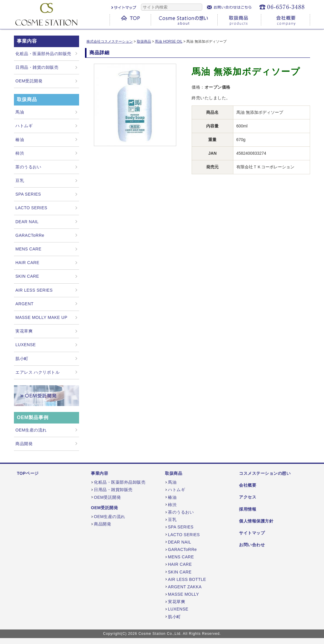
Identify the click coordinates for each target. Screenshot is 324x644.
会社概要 (248, 485)
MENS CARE (28, 249)
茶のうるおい (28, 167)
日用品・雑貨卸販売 (113, 490)
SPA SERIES (28, 194)
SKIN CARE (27, 276)
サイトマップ (252, 533)
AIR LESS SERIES (34, 290)
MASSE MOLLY (183, 594)
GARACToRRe (30, 235)
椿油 (20, 140)
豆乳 (20, 180)
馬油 (20, 112)
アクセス (248, 497)
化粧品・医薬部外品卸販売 (120, 482)
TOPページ (28, 473)
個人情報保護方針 (256, 521)
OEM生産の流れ (31, 430)
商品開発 (24, 444)
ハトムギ (24, 126)
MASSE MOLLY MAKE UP (41, 317)
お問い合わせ (252, 545)
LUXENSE (26, 345)
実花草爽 (24, 331)
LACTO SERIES (31, 208)
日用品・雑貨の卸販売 (37, 67)
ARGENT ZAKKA (185, 587)
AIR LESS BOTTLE (187, 579)
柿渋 (20, 153)
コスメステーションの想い (265, 473)
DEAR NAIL (27, 222)
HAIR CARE (27, 263)
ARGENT (24, 304)
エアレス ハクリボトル (37, 372)
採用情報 (248, 509)
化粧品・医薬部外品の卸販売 (43, 54)
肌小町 (22, 359)
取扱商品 (174, 473)
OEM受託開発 (29, 81)
